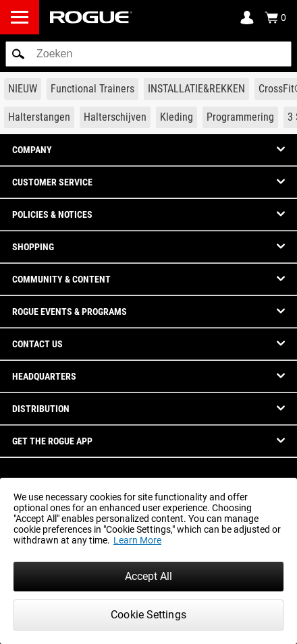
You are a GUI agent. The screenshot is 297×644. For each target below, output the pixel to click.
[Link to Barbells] (39, 117)
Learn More (137, 540)
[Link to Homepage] (91, 17)
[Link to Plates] (115, 117)
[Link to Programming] (240, 117)
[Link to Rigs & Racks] (196, 89)
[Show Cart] (275, 18)
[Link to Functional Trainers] (92, 89)
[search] (148, 54)
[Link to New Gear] (23, 89)
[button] (18, 54)
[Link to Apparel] (177, 117)
